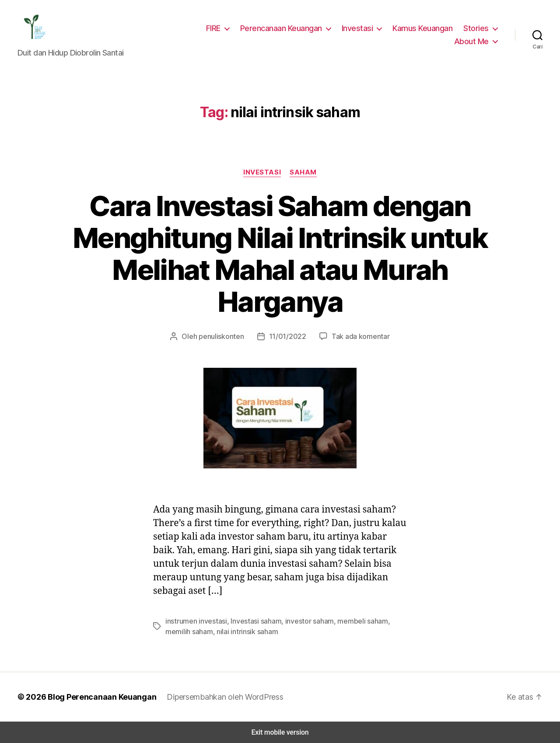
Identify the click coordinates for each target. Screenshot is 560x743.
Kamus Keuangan (425, 28)
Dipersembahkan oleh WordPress (218, 697)
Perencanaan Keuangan (287, 28)
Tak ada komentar (357, 336)
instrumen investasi (194, 621)
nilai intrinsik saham (219, 631)
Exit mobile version (280, 732)
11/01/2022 (287, 336)
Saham (303, 172)
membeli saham (352, 621)
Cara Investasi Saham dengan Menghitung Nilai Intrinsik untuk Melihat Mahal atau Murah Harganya (280, 254)
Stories (477, 28)
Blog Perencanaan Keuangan (97, 697)
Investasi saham (251, 621)
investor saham (302, 621)
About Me (473, 41)
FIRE (218, 28)
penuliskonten (225, 336)
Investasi (361, 28)
